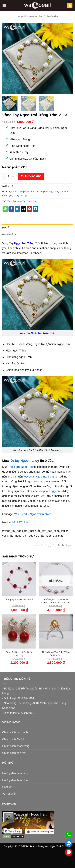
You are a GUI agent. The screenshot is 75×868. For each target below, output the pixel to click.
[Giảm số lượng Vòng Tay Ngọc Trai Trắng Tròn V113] (4, 176)
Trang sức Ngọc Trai (20, 467)
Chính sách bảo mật (14, 753)
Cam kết (7, 787)
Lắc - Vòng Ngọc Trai (24, 192)
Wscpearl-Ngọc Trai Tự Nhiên (41, 477)
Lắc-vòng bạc (52, 16)
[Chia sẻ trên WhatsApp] (5, 209)
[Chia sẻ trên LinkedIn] (36, 209)
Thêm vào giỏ (31, 176)
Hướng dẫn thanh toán (16, 780)
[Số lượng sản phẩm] (8, 176)
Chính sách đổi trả (13, 739)
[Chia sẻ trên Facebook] (11, 209)
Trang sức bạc (36, 16)
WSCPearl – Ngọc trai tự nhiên (33, 514)
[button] (4, 5)
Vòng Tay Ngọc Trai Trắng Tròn (22, 201)
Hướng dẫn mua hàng (15, 773)
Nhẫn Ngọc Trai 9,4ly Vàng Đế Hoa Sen (56, 654)
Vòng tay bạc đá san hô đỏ (19, 599)
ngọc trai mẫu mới (38, 481)
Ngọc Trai (54, 192)
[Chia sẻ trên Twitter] (17, 209)
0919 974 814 (20, 523)
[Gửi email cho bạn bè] (23, 209)
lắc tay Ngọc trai (22, 461)
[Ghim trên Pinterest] (29, 209)
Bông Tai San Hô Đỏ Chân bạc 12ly (19, 654)
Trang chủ (21, 16)
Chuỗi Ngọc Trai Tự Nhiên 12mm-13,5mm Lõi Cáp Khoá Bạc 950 (56, 601)
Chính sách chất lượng (16, 746)
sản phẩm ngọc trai (50, 491)
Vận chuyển (9, 794)
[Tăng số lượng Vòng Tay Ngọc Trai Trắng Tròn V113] (13, 176)
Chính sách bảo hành (15, 732)
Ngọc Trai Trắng (24, 243)
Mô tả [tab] (6, 228)
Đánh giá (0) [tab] (9, 235)
